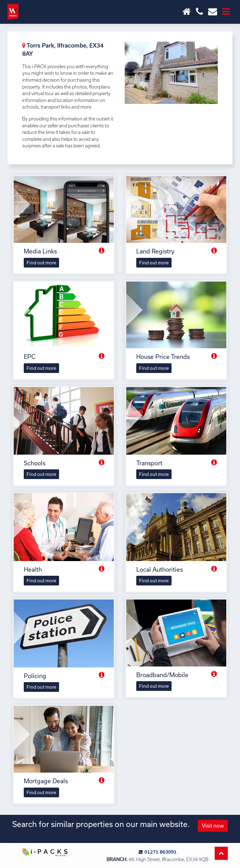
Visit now (213, 826)
